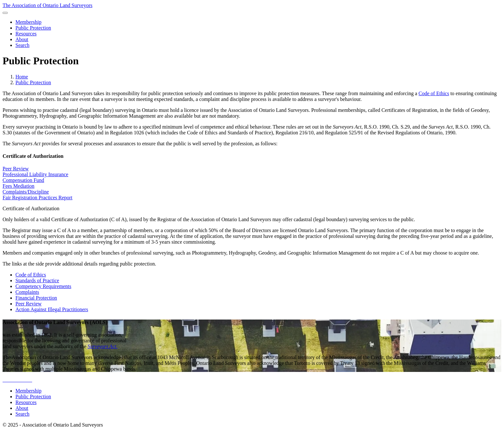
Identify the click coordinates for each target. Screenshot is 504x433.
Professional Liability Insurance (35, 174)
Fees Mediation (18, 186)
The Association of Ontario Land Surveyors (48, 5)
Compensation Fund (23, 180)
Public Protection (33, 82)
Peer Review (16, 169)
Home (22, 77)
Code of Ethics (434, 93)
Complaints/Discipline (26, 192)
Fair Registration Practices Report (37, 198)
